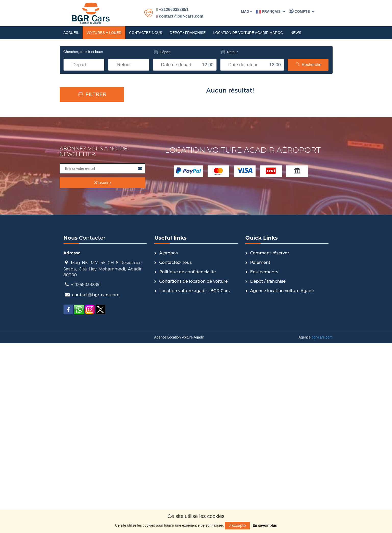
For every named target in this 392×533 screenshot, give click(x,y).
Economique (84, 161)
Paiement (260, 452)
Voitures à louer (104, 33)
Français (271, 11)
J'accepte (237, 525)
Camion (79, 251)
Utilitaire (80, 170)
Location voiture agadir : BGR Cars (194, 480)
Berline (79, 218)
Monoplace (82, 202)
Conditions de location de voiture (193, 471)
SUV (77, 259)
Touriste (80, 194)
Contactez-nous (146, 33)
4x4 (76, 178)
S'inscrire (102, 372)
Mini (76, 243)
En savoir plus (265, 525)
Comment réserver (270, 443)
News (296, 33)
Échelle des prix (92, 108)
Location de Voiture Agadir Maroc (248, 33)
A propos (168, 443)
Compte (302, 11)
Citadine (80, 235)
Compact (80, 227)
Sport (78, 210)
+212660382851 (172, 10)
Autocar (80, 186)
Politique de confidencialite (187, 461)
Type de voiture (92, 134)
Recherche (308, 65)
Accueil (71, 33)
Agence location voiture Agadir (282, 480)
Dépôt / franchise (188, 33)
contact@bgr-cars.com (180, 16)
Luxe (77, 153)
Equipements (264, 461)
